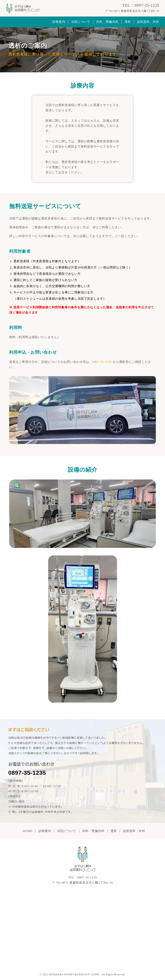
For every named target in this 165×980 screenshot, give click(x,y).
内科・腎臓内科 (107, 22)
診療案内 (59, 22)
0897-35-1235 (27, 773)
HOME (27, 831)
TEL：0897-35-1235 (141, 5)
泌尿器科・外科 (148, 22)
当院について (81, 22)
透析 (128, 22)
